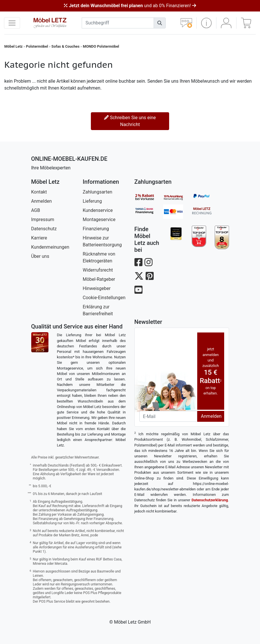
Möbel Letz (13, 46)
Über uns (40, 256)
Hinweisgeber (97, 288)
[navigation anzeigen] (12, 23)
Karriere (39, 238)
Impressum (43, 219)
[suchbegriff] (118, 23)
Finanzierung (96, 229)
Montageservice (99, 219)
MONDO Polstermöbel (101, 46)
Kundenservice (98, 210)
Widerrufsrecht (98, 270)
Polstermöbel (37, 46)
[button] (207, 23)
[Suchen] (160, 23)
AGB (36, 210)
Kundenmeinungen (50, 247)
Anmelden (42, 201)
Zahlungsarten (98, 192)
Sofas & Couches (65, 46)
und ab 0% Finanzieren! (130, 6)
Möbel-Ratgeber (99, 279)
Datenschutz (44, 229)
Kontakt (39, 192)
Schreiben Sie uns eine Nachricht (130, 121)
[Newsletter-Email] (168, 416)
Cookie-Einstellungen (104, 298)
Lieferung (92, 201)
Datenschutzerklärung (210, 500)
